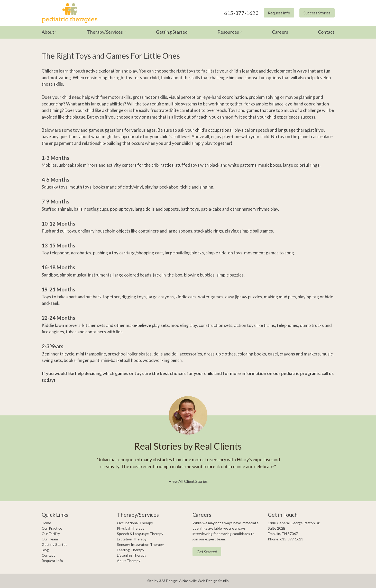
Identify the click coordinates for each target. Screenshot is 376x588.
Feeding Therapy (131, 550)
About (48, 32)
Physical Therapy (131, 528)
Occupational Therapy (135, 523)
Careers (280, 32)
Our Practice (52, 528)
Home (46, 523)
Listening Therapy (132, 555)
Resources (228, 32)
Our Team (50, 539)
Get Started (207, 552)
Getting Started (172, 32)
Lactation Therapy (132, 539)
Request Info (279, 13)
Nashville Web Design (200, 581)
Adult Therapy (129, 561)
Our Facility (51, 534)
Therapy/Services (105, 32)
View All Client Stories (188, 481)
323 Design (168, 581)
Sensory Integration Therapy (140, 544)
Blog (45, 550)
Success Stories (317, 13)
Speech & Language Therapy (140, 534)
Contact (326, 32)
